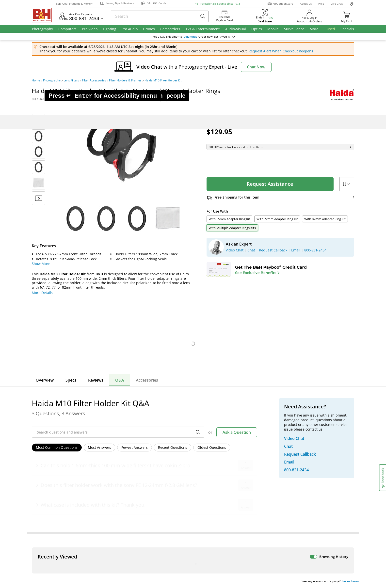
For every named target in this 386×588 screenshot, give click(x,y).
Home (36, 80)
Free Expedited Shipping (310, 517)
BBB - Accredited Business (56, 538)
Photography (52, 80)
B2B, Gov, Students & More (75, 4)
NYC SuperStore (280, 4)
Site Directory (55, 498)
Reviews (96, 380)
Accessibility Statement (303, 556)
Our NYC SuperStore (137, 471)
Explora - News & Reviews (218, 491)
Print (104, 99)
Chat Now (256, 67)
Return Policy (55, 464)
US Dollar (318, 424)
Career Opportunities (138, 505)
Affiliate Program (134, 491)
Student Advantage (213, 471)
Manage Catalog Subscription (68, 477)
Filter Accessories (94, 80)
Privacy (231, 554)
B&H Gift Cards (301, 510)
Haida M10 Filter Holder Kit (163, 80)
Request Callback (306, 481)
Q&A (120, 380)
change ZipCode (193, 37)
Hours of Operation (137, 477)
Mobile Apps (260, 538)
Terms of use (197, 554)
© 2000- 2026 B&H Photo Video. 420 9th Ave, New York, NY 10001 (89, 556)
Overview (45, 380)
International (55, 491)
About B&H (130, 464)
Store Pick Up (300, 503)
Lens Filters (71, 80)
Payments (52, 484)
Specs (71, 380)
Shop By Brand (56, 505)
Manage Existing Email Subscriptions (74, 440)
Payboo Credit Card (137, 484)
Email (53, 428)
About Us (306, 4)
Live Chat (337, 4)
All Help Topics (56, 512)
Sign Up (156, 428)
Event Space (207, 484)
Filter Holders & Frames (125, 80)
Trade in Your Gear (308, 492)
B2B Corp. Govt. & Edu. (216, 477)
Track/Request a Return (64, 471)
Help (321, 4)
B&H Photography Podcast (219, 498)
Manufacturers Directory (141, 498)
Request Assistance (270, 184)
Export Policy (265, 554)
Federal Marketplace (214, 464)
